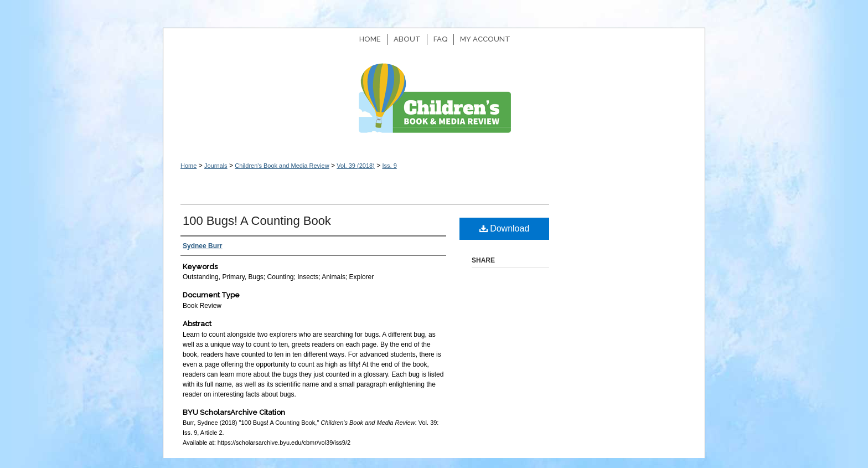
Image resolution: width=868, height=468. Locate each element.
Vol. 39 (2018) (356, 166)
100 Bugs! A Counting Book (257, 221)
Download (505, 228)
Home (188, 166)
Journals (216, 166)
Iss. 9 (389, 166)
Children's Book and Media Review (434, 104)
